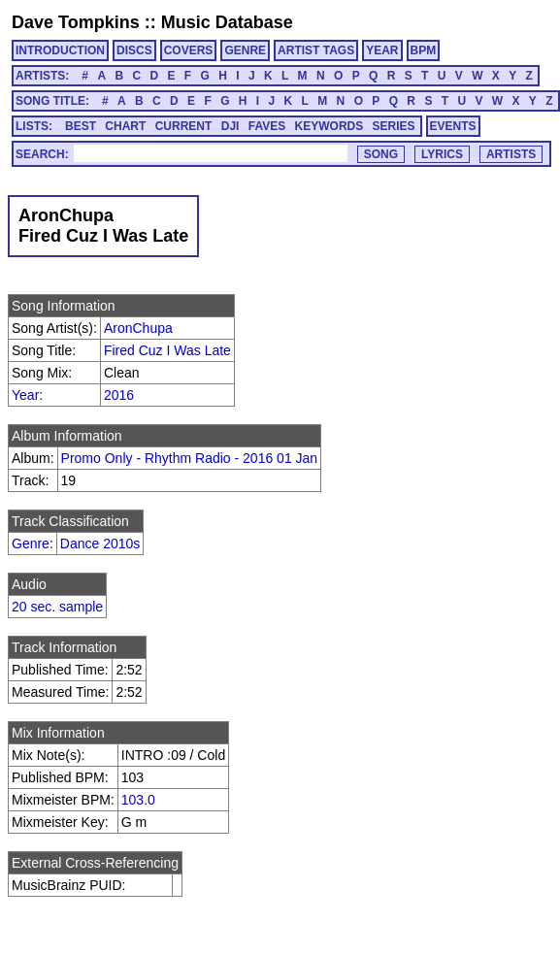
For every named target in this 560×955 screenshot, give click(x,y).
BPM (424, 50)
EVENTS (453, 126)
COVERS (189, 50)
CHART (125, 126)
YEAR (382, 50)
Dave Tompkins (76, 22)
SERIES (394, 126)
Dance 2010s (100, 543)
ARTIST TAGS (316, 50)
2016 (119, 395)
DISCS (134, 50)
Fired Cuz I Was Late (167, 350)
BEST (81, 126)
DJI (231, 126)
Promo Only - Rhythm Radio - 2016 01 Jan (190, 458)
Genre (31, 543)
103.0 (138, 800)
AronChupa (138, 328)
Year (25, 395)
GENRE (245, 50)
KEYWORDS (329, 126)
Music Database (227, 22)
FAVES (267, 126)
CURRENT (184, 126)
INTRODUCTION (60, 50)
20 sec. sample (57, 607)
